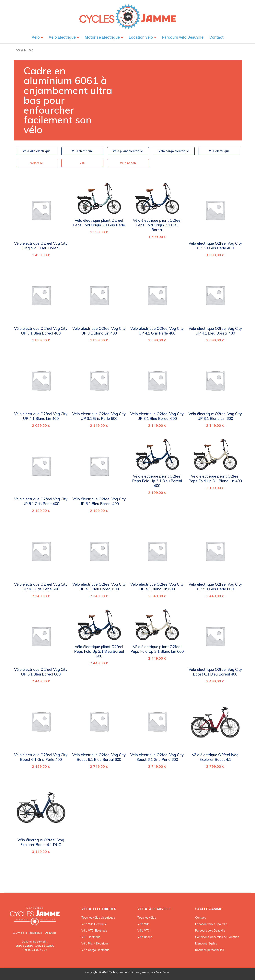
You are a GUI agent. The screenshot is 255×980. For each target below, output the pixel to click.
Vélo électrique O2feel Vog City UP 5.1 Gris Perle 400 (41, 501)
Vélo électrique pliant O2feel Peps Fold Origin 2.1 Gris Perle (99, 223)
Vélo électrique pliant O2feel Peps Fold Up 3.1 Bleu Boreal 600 (99, 651)
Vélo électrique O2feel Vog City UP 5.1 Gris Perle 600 (215, 587)
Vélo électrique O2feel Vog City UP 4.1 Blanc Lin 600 (157, 587)
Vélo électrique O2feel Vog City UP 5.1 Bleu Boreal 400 (99, 501)
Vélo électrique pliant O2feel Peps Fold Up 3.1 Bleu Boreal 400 (157, 481)
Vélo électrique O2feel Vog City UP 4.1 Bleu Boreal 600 (99, 587)
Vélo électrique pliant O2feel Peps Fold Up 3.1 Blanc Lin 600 (157, 649)
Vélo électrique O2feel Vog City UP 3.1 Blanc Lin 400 (99, 331)
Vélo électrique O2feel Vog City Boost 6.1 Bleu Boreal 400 (215, 672)
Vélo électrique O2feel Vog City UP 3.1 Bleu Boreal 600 (157, 416)
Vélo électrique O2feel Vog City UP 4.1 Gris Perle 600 (41, 587)
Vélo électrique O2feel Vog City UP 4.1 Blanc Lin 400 (41, 416)
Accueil (20, 50)
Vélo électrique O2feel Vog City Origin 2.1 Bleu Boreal (41, 246)
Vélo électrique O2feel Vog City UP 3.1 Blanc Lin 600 (215, 416)
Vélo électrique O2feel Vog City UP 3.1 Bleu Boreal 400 (41, 331)
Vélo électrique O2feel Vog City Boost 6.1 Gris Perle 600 (157, 757)
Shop (30, 50)
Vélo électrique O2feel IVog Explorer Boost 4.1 (215, 757)
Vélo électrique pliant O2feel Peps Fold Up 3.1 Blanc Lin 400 (215, 479)
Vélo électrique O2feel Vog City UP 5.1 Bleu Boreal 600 (41, 672)
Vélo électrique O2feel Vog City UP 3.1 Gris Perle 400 (215, 246)
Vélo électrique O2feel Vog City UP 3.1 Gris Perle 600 (99, 416)
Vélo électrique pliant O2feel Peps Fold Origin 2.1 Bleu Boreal (157, 225)
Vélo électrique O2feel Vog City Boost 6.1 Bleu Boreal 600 (99, 757)
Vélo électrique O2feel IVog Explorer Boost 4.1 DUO (41, 842)
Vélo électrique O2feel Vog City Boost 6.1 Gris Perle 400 (41, 757)
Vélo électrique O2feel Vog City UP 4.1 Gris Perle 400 (157, 331)
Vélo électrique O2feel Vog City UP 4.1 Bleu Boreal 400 (215, 331)
